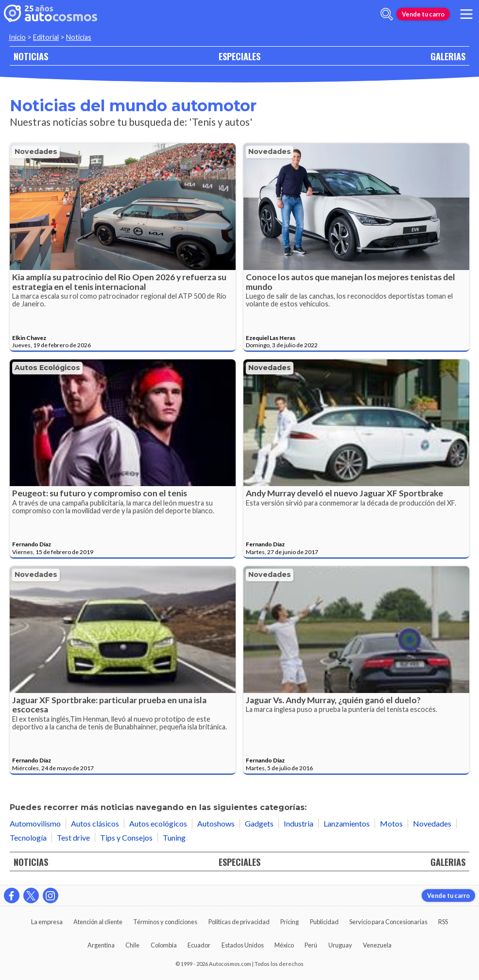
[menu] (466, 14)
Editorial (46, 37)
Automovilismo (35, 823)
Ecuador (199, 945)
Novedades (36, 152)
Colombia (164, 945)
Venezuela (377, 945)
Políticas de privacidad (239, 922)
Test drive (73, 837)
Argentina (101, 945)
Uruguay (340, 945)
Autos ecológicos (47, 368)
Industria (299, 823)
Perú (311, 945)
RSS (443, 922)
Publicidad (324, 922)
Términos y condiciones (165, 922)
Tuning (174, 837)
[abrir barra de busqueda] (387, 14)
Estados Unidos (243, 945)
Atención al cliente (98, 922)
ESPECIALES (239, 56)
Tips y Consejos (126, 837)
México (284, 945)
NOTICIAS (31, 56)
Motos (391, 823)
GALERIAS (448, 56)
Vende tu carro (423, 14)
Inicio (17, 37)
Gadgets (259, 823)
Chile (132, 945)
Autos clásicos (95, 823)
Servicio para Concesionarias (388, 922)
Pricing (290, 922)
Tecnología (28, 837)
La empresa (47, 922)
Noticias (79, 37)
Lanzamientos (347, 823)
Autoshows (216, 823)
